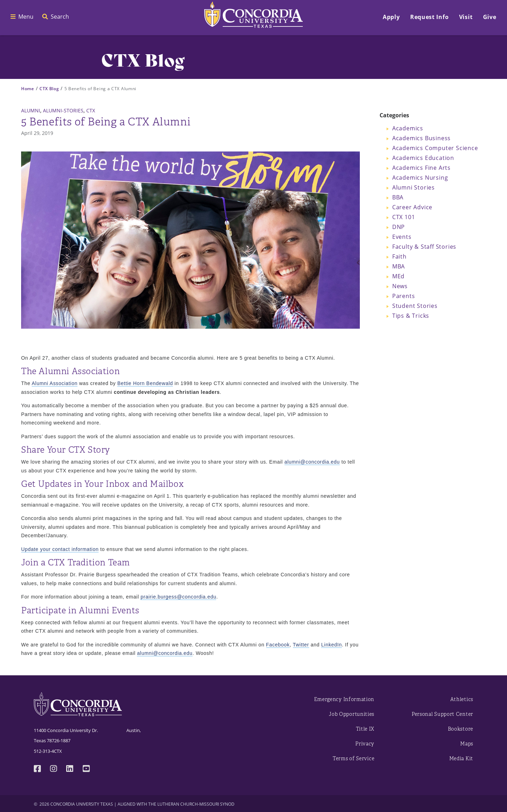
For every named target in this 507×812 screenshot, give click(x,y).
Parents (404, 296)
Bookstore (461, 729)
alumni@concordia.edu (312, 462)
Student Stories (415, 306)
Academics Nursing (420, 178)
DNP (399, 227)
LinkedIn (331, 645)
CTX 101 (404, 217)
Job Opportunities (352, 714)
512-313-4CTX (48, 751)
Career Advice (412, 207)
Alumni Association (55, 383)
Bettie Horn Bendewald (145, 383)
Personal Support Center (442, 714)
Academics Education (423, 158)
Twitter (301, 645)
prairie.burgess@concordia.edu (178, 597)
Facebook (278, 645)
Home (28, 89)
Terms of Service (353, 759)
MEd (398, 276)
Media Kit (461, 759)
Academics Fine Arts (421, 168)
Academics (408, 128)
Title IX (365, 729)
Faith (399, 256)
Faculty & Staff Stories (424, 247)
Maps (467, 744)
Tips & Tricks (411, 316)
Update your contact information (60, 549)
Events (402, 237)
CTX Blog (49, 89)
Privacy (365, 744)
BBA (398, 197)
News (400, 286)
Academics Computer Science (435, 148)
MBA (399, 266)
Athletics (462, 699)
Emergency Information (344, 699)
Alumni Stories (414, 187)
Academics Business (421, 138)
